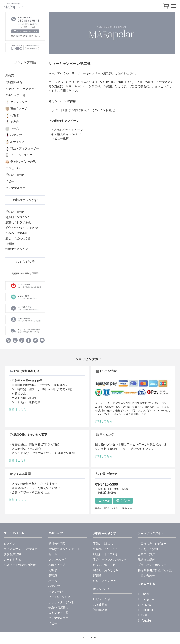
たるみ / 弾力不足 (17, 233)
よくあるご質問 (148, 549)
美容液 (53, 576)
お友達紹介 (100, 605)
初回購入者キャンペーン (67, 134)
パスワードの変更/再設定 (20, 565)
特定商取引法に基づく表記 (155, 570)
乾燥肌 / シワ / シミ (18, 217)
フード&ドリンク (59, 597)
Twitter (144, 615)
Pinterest (145, 605)
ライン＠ (123, 500)
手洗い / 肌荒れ (15, 212)
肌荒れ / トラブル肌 (18, 222)
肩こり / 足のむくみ (18, 238)
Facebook (146, 610)
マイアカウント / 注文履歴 (21, 549)
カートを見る (12, 560)
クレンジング (57, 560)
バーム (53, 581)
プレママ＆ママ (58, 618)
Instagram (146, 599)
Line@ (144, 594)
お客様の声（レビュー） (154, 544)
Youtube (145, 620)
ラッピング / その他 (61, 602)
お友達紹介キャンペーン (67, 130)
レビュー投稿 (60, 138)
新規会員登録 (12, 554)
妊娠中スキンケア (17, 249)
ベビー (53, 623)
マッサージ (56, 591)
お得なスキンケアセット (64, 549)
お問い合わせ (146, 576)
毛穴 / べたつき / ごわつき (22, 228)
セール (53, 554)
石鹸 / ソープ (57, 565)
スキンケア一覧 (58, 613)
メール (104, 501)
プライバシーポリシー (152, 565)
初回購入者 (100, 610)
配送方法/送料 (147, 560)
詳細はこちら (17, 410)
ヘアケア (54, 586)
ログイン (9, 544)
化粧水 (53, 570)
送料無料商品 (57, 544)
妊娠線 (10, 244)
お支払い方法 (146, 554)
